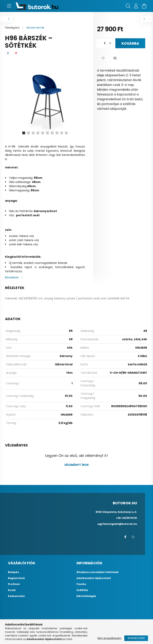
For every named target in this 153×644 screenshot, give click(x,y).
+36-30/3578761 (127, 518)
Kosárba (130, 43)
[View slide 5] (43, 133)
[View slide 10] (67, 133)
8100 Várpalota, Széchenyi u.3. (116, 512)
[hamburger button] (9, 6)
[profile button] (136, 6)
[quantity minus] (99, 43)
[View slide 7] (52, 133)
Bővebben (12, 277)
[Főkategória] (13, 28)
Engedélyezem (136, 638)
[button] (103, 58)
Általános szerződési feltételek (98, 572)
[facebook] (8, 53)
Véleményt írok (77, 465)
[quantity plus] (110, 43)
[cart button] (144, 6)
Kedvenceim (16, 596)
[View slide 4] (38, 133)
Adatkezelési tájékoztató (94, 578)
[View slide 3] (33, 133)
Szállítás (82, 590)
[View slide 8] (57, 133)
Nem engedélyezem (109, 638)
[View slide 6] (47, 133)
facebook (125, 537)
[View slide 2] (28, 133)
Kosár (12, 590)
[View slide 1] (24, 133)
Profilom (14, 584)
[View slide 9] (62, 133)
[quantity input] (105, 43)
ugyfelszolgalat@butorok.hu (117, 524)
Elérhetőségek (86, 596)
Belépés (13, 572)
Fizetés (81, 584)
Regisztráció (16, 578)
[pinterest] (16, 53)
